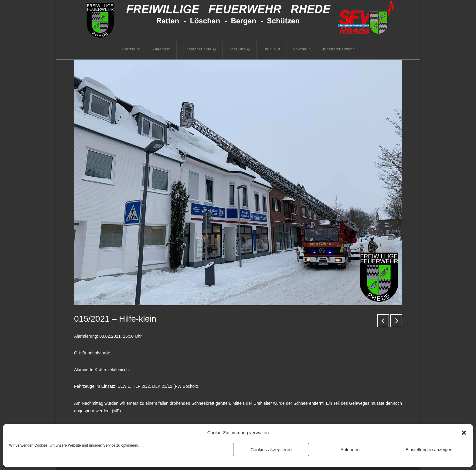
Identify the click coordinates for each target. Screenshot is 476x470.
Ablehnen (350, 450)
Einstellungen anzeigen (429, 450)
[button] (464, 433)
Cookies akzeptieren (271, 450)
